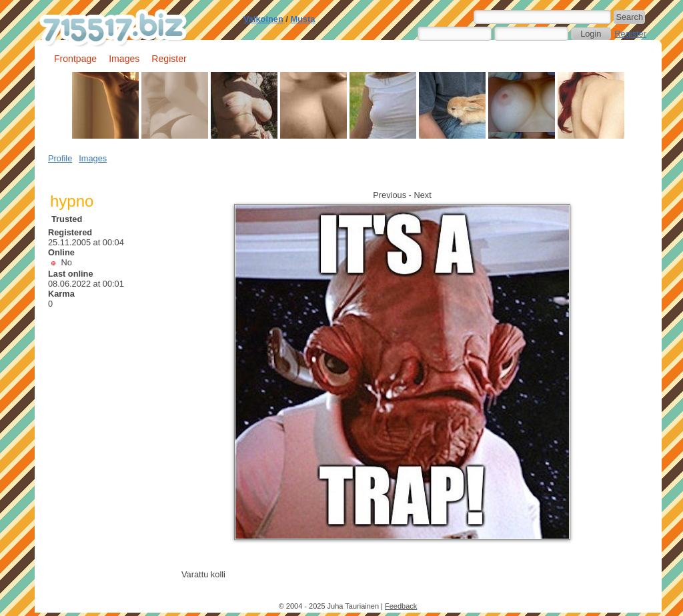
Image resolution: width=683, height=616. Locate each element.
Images (124, 59)
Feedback (401, 606)
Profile (60, 158)
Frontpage (75, 59)
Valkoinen (263, 19)
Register (630, 34)
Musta (302, 19)
